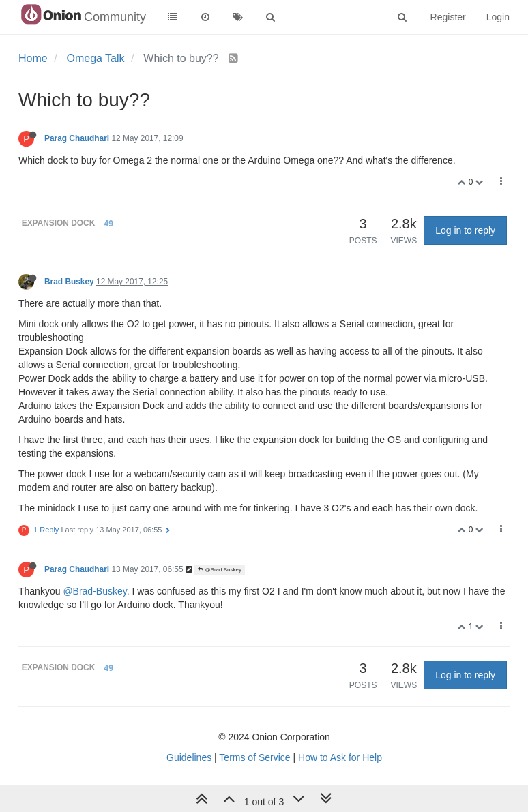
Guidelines (189, 757)
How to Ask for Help (340, 757)
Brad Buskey (69, 282)
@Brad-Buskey (94, 591)
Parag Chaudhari (77, 138)
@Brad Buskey (220, 570)
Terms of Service (254, 757)
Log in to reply (465, 230)
